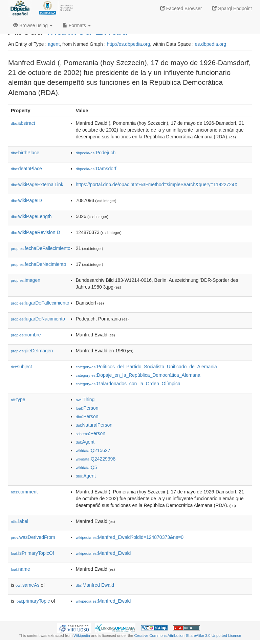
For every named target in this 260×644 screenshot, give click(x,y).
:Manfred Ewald (95, 585)
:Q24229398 (96, 459)
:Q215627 (93, 450)
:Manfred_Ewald (103, 553)
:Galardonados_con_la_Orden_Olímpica (128, 384)
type (18, 399)
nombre (26, 335)
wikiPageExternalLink (37, 184)
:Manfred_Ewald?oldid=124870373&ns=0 (130, 537)
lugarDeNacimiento (38, 319)
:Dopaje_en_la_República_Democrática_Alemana (138, 375)
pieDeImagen (32, 351)
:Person (87, 408)
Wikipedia (82, 636)
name (20, 569)
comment (24, 492)
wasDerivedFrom (33, 537)
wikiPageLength (31, 216)
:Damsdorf (96, 169)
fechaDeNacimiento (38, 264)
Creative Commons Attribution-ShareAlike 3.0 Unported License (188, 636)
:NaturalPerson (94, 425)
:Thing (85, 399)
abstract (23, 123)
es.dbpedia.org (211, 44)
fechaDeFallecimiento (41, 248)
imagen (26, 280)
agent (54, 44)
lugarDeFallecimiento (40, 303)
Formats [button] (77, 25)
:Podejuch (96, 153)
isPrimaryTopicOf (32, 553)
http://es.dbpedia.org (129, 44)
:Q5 (86, 467)
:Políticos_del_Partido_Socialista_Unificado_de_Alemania (146, 367)
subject (21, 367)
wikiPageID (26, 200)
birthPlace (25, 153)
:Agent (85, 442)
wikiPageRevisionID (36, 232)
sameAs (27, 585)
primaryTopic (33, 601)
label (19, 521)
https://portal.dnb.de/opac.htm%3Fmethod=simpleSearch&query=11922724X (157, 184)
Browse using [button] (33, 25)
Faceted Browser (181, 8)
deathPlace (26, 169)
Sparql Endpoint (232, 8)
